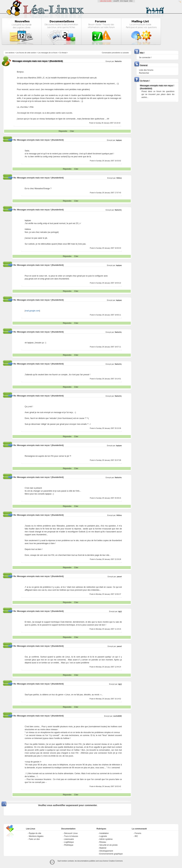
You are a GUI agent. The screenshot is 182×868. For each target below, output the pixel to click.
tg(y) (120, 611)
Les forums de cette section (26, 53)
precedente (116, 53)
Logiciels (103, 836)
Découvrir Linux (71, 833)
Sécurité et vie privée (108, 845)
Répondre (63, 131)
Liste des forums (146, 70)
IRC (136, 836)
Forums (138, 833)
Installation (104, 833)
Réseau (103, 842)
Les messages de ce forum (48, 53)
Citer (72, 131)
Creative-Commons (116, 861)
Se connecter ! (145, 58)
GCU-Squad (124, 1)
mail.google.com (32, 311)
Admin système (106, 839)
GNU (131, 1)
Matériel (103, 848)
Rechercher (144, 73)
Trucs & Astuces (71, 836)
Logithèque (69, 842)
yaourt (119, 577)
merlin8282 (117, 716)
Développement (106, 851)
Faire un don (34, 839)
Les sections (10, 53)
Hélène (119, 178)
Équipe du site (35, 833)
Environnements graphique (111, 854)
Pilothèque (69, 845)
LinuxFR (116, 1)
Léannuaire (69, 839)
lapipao (119, 140)
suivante (126, 53)
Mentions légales (36, 836)
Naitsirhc (118, 61)
